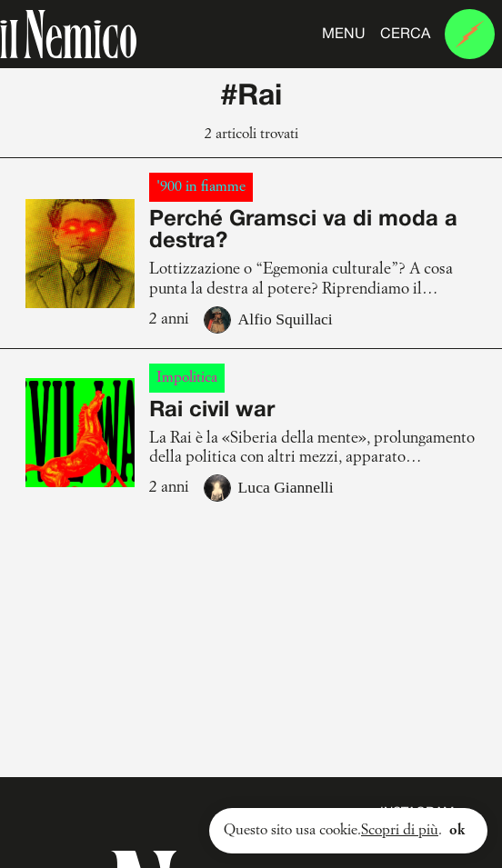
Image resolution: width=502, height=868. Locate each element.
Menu (344, 35)
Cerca (405, 35)
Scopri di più (400, 831)
